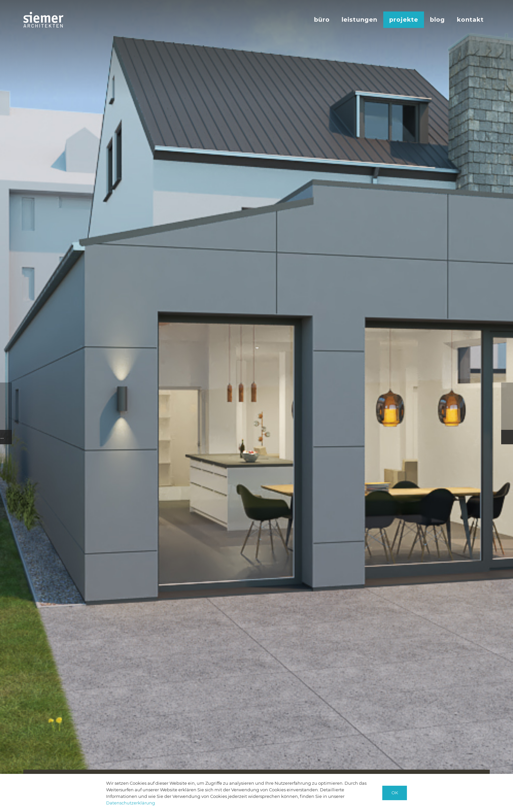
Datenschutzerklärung (131, 803)
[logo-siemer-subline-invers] (43, 20)
